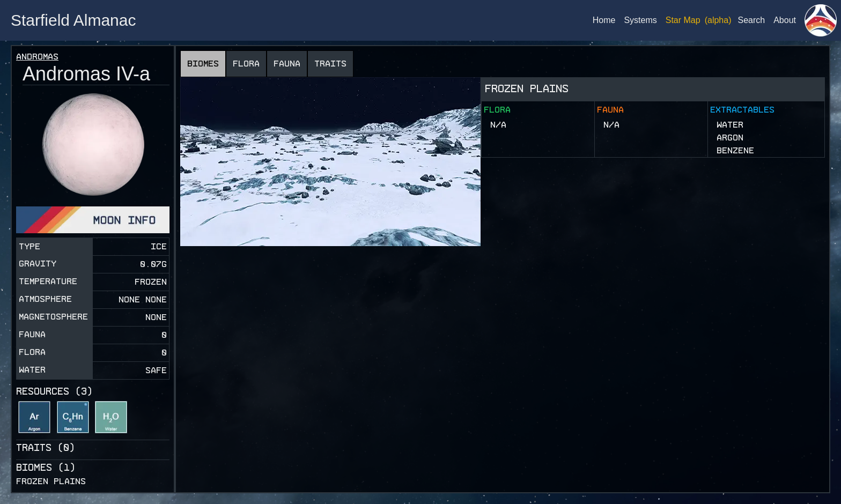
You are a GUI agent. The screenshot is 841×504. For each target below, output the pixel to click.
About (785, 20)
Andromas (37, 57)
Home (604, 20)
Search (751, 20)
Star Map (683, 20)
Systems (640, 20)
